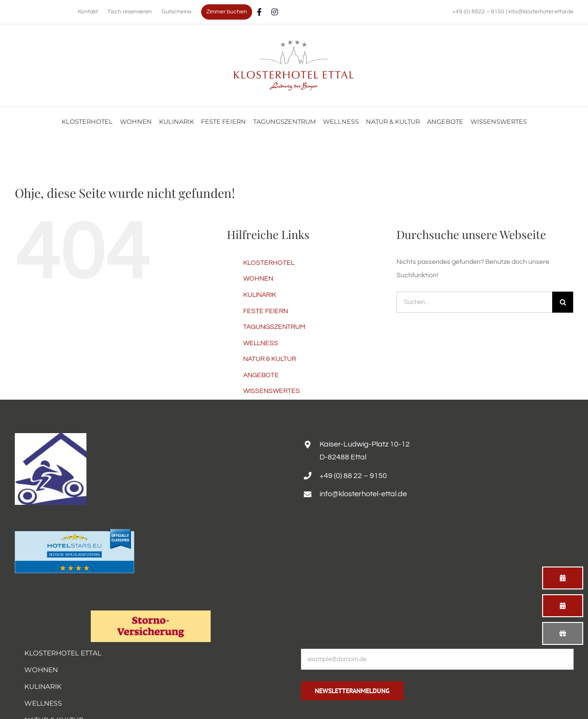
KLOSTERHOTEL (269, 263)
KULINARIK (260, 295)
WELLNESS (261, 343)
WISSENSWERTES (272, 391)
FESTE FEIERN (266, 311)
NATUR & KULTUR (270, 359)
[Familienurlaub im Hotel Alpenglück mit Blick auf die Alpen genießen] (294, 43)
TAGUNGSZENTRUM (274, 327)
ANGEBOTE (261, 375)
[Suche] (563, 302)
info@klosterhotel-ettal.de (541, 12)
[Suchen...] (474, 302)
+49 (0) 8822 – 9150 (479, 12)
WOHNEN (258, 279)
